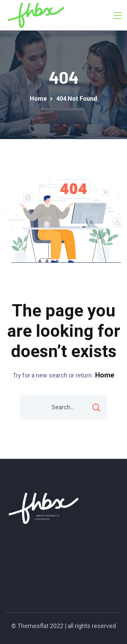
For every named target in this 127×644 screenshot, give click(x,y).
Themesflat (33, 626)
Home (105, 375)
